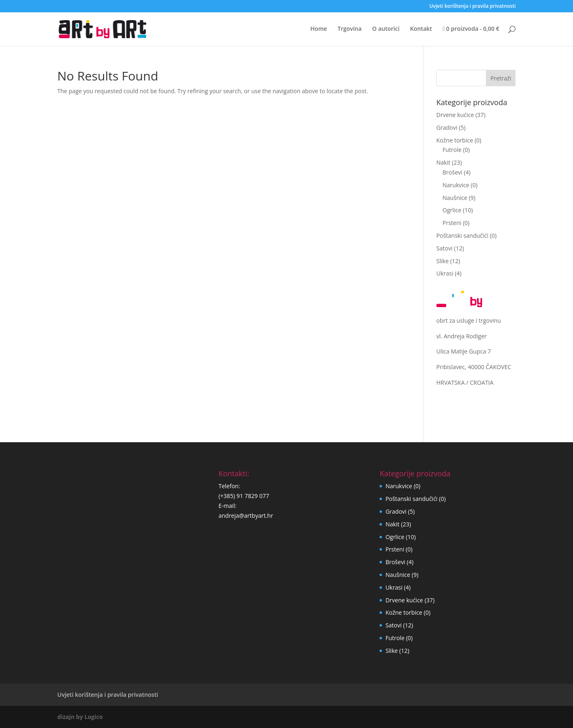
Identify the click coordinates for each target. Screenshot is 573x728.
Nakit (443, 162)
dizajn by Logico (80, 717)
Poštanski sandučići (462, 235)
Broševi (452, 172)
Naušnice (455, 198)
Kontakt (421, 29)
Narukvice (456, 185)
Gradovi (447, 127)
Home (319, 29)
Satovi (444, 248)
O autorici (386, 29)
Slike (442, 261)
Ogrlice (452, 210)
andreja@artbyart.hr (246, 516)
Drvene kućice (455, 115)
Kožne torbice (454, 140)
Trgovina (350, 29)
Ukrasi (445, 273)
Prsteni (452, 223)
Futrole (452, 150)
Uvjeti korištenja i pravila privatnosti (472, 7)
